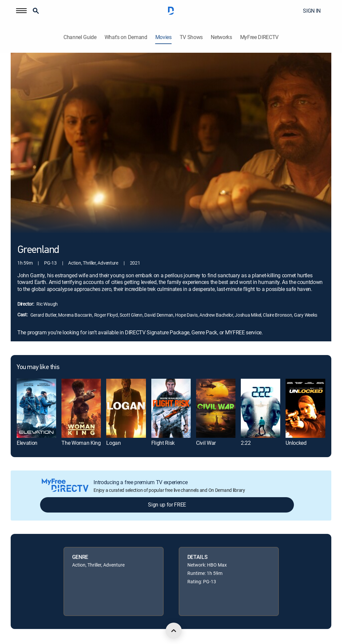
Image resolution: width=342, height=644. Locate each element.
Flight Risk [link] (163, 443)
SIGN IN (312, 11)
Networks (221, 37)
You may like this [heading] (38, 367)
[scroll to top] (174, 631)
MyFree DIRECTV (260, 37)
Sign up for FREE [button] (167, 505)
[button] (21, 11)
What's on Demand (126, 37)
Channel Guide (80, 37)
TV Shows (191, 37)
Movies (163, 37)
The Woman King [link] (81, 443)
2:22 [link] (246, 443)
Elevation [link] (27, 443)
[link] (36, 408)
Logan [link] (113, 443)
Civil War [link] (206, 443)
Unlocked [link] (296, 443)
